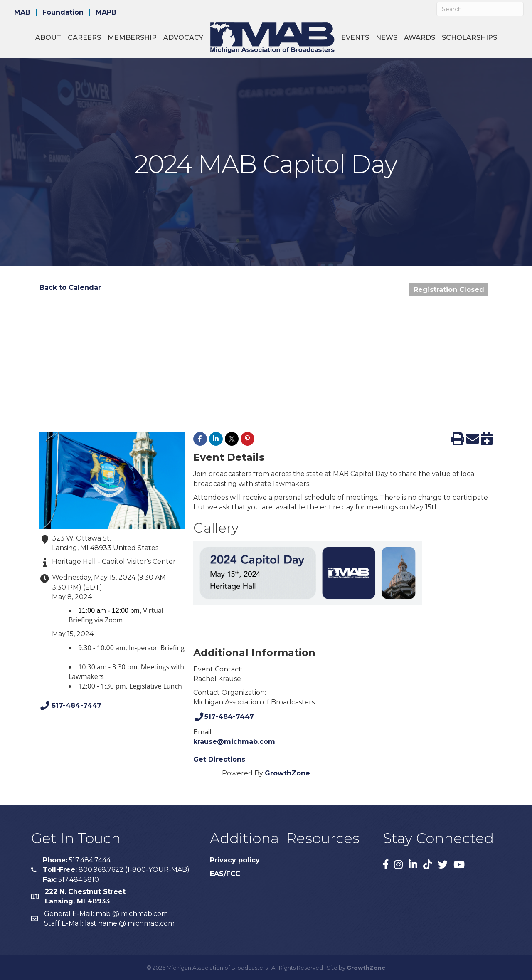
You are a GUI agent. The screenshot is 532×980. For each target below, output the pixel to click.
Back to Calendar (70, 288)
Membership (132, 38)
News (387, 38)
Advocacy (183, 38)
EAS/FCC (225, 874)
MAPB (106, 12)
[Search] (480, 9)
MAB (22, 12)
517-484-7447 (70, 706)
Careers (84, 38)
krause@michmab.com (234, 742)
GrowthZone (287, 773)
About (48, 38)
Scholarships (469, 38)
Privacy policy (235, 860)
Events (355, 38)
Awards (420, 38)
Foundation (63, 12)
